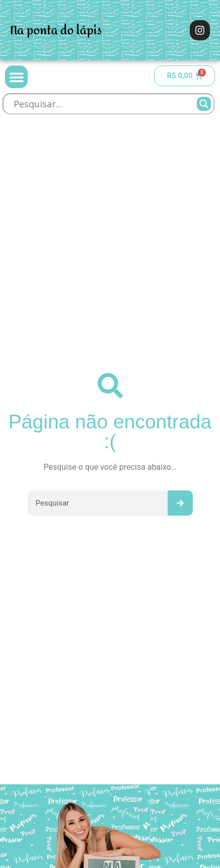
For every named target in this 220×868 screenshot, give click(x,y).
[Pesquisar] (180, 503)
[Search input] (104, 104)
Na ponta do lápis (56, 30)
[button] (16, 77)
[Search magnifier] (204, 104)
